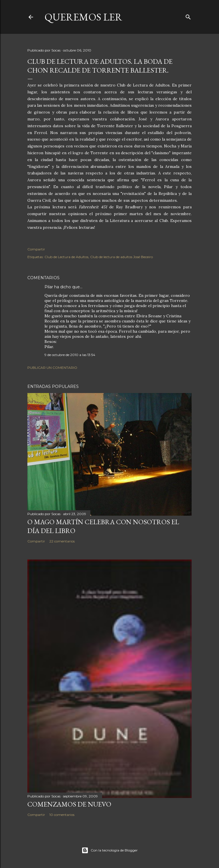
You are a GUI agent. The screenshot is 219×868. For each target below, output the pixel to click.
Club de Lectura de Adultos (66, 257)
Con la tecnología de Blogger (110, 850)
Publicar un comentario (52, 368)
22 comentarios (62, 541)
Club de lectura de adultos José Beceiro (121, 257)
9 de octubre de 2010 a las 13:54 (70, 355)
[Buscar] (188, 16)
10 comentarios (62, 815)
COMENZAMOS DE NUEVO (69, 804)
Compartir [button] (36, 249)
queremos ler (83, 17)
